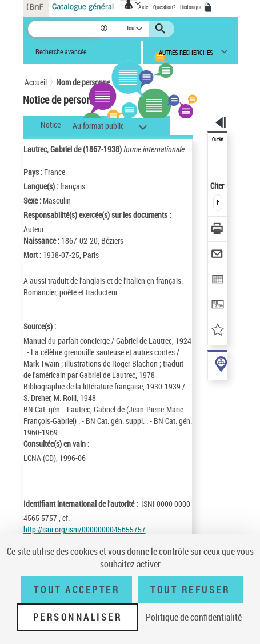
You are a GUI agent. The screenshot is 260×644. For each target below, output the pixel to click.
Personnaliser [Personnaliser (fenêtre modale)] (78, 617)
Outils (218, 140)
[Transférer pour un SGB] (218, 306)
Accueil (36, 82)
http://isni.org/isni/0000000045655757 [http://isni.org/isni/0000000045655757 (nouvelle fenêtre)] (85, 529)
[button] (105, 29)
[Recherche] (64, 29)
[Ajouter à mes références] (218, 331)
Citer (218, 186)
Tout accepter (77, 590)
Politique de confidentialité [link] (194, 617)
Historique (192, 7)
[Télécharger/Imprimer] (218, 230)
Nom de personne (83, 82)
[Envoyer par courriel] (218, 255)
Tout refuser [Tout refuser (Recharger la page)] (190, 590)
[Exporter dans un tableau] (218, 281)
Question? (164, 7)
